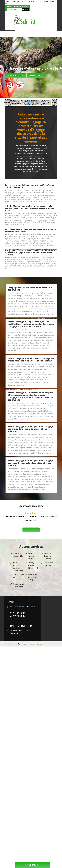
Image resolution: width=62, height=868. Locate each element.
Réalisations (36, 76)
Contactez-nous (16, 76)
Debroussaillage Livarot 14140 (19, 585)
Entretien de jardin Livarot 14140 (33, 577)
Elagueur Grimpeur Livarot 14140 (33, 556)
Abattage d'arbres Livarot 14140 (33, 565)
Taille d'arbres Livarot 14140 (18, 555)
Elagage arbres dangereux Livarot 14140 (49, 556)
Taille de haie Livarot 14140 (49, 564)
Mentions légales (36, 644)
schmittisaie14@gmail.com (17, 1)
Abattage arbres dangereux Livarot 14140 (18, 567)
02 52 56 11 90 (35, 1)
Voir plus (31, 530)
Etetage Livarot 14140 (18, 576)
